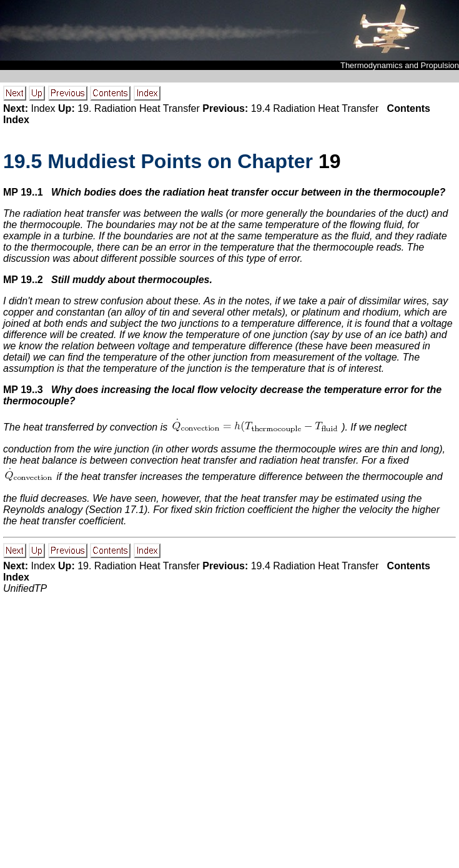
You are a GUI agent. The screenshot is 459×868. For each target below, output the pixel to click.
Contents (409, 108)
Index (43, 108)
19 (330, 161)
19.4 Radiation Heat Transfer (315, 108)
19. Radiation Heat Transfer (139, 108)
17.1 (135, 510)
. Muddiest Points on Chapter (161, 161)
